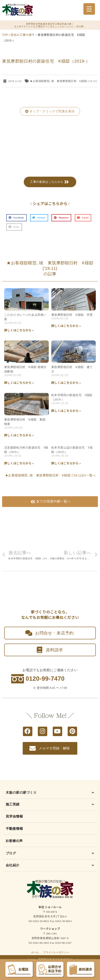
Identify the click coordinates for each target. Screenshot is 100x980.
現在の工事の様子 (23, 35)
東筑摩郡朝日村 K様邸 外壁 (72, 315)
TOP (5, 35)
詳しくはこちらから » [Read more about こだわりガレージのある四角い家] (19, 330)
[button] (50, 111)
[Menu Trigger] (89, 9)
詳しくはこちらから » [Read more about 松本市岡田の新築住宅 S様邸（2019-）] (66, 411)
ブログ (11, 853)
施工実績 (13, 804)
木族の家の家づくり (21, 792)
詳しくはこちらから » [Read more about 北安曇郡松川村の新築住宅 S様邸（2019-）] (19, 463)
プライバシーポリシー (56, 952)
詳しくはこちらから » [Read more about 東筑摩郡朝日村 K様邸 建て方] (66, 383)
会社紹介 (13, 865)
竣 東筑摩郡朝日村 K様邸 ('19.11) (74, 81)
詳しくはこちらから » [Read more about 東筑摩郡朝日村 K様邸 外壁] (66, 326)
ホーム (35, 952)
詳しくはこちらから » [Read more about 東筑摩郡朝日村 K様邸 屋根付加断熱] (19, 383)
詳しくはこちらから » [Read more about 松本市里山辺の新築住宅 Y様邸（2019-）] (66, 463)
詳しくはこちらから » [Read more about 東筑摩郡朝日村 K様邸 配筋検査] (19, 435)
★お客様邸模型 (40, 81)
